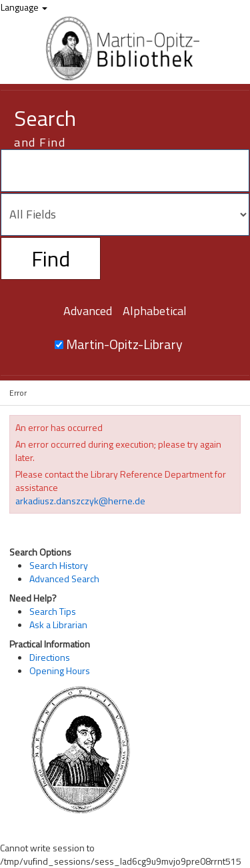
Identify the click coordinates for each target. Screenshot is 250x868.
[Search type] (125, 215)
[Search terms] (125, 171)
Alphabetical (155, 311)
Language (24, 7)
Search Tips (53, 611)
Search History (59, 565)
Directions (50, 657)
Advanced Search (64, 579)
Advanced (88, 311)
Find (51, 258)
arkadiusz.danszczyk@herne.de (80, 501)
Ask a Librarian (58, 625)
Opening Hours (60, 670)
